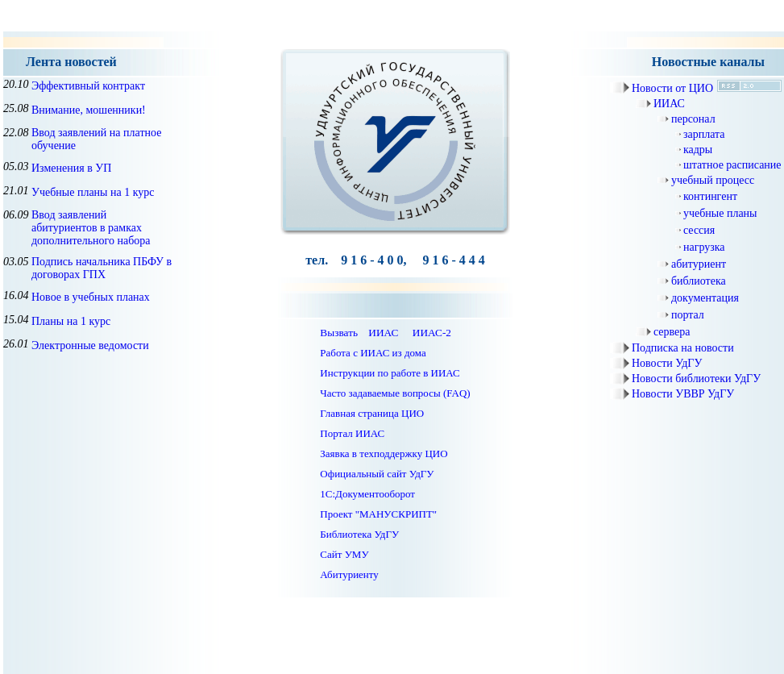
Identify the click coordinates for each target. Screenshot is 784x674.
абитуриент (699, 264)
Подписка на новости (683, 348)
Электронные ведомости (90, 345)
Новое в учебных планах (91, 297)
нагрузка (704, 247)
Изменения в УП (71, 168)
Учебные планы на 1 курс (93, 192)
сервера (672, 332)
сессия (699, 230)
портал (688, 315)
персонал (693, 119)
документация (705, 298)
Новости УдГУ (667, 363)
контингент (710, 196)
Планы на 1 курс (71, 321)
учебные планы (720, 213)
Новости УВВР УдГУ (683, 394)
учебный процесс (713, 180)
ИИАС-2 (432, 333)
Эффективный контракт (88, 86)
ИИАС (669, 104)
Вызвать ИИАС (359, 333)
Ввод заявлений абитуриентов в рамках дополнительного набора (91, 228)
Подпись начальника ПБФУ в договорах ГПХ (102, 268)
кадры (698, 150)
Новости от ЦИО (672, 88)
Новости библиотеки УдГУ (696, 379)
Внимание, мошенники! (89, 110)
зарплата (704, 134)
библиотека (699, 281)
